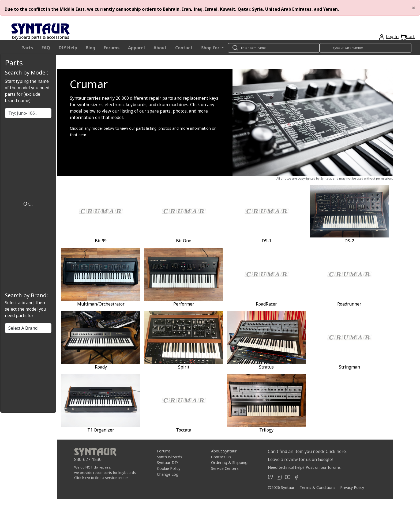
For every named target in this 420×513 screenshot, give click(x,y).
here (86, 478)
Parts (27, 48)
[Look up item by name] (274, 48)
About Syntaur (224, 451)
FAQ (46, 48)
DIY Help (68, 48)
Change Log (168, 474)
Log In (392, 36)
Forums (112, 48)
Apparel (136, 48)
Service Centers (225, 468)
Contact (184, 48)
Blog (90, 48)
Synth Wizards (170, 457)
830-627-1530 (88, 459)
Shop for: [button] (211, 48)
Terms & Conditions (318, 487)
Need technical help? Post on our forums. (305, 467)
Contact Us (221, 457)
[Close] (414, 8)
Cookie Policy (169, 468)
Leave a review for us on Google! (300, 459)
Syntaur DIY (168, 462)
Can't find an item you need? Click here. (307, 451)
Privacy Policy (352, 487)
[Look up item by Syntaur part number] (366, 48)
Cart (410, 36)
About (160, 48)
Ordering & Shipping (229, 462)
